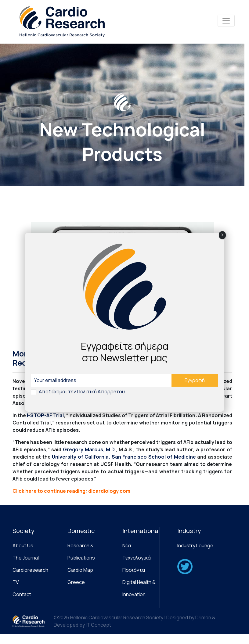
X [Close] (222, 235)
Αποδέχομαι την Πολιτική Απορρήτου (82, 392)
